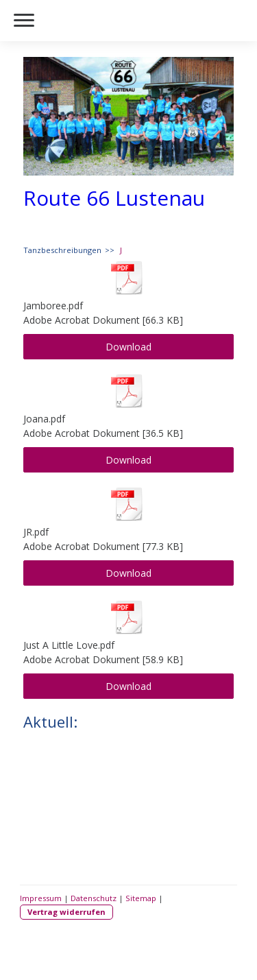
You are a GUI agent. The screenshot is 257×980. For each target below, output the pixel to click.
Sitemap (141, 898)
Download (128, 347)
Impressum (41, 898)
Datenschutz (94, 898)
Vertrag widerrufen (66, 912)
